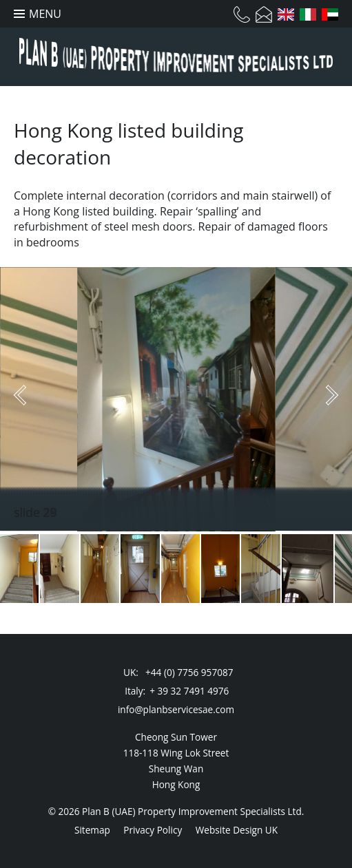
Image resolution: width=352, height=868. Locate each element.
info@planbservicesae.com (176, 709)
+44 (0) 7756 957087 (189, 672)
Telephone (242, 14)
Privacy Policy (153, 830)
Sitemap (92, 830)
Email (264, 14)
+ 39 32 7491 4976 (189, 691)
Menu (45, 14)
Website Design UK (237, 830)
